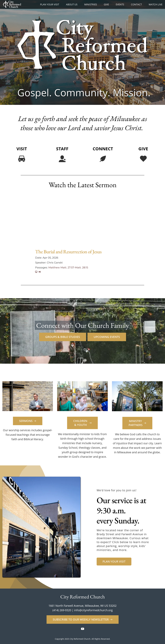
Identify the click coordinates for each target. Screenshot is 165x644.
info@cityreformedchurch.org (93, 610)
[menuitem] (50, 5)
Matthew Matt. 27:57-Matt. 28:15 (68, 268)
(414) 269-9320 (62, 610)
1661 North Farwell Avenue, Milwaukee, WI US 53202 (82, 606)
